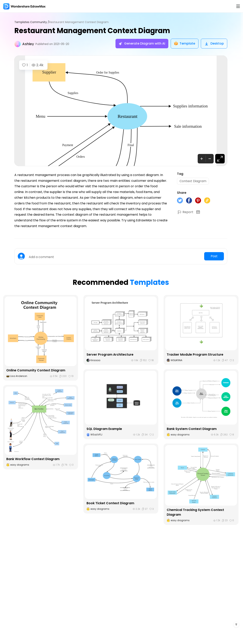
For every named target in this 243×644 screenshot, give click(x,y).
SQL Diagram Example (104, 429)
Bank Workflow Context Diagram (33, 459)
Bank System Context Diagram (192, 429)
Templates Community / (32, 22)
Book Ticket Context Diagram (110, 503)
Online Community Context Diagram (36, 370)
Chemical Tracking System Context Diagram (195, 512)
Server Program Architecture (110, 355)
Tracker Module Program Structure (195, 355)
